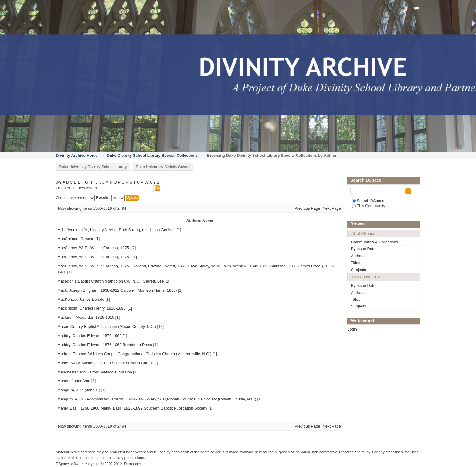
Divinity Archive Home (77, 155)
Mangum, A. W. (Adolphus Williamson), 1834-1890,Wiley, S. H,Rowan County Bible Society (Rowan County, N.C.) (157, 399)
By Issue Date (363, 249)
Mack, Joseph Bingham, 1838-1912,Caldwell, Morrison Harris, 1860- (117, 290)
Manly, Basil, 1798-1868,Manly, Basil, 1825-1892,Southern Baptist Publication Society (132, 408)
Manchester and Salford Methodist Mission (95, 372)
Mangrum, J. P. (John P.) (79, 390)
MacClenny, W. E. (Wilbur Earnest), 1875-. (94, 257)
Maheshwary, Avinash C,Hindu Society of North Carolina (107, 363)
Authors (358, 256)
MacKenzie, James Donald (81, 299)
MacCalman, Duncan (76, 239)
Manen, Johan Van (74, 381)
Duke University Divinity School (163, 167)
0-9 (59, 182)
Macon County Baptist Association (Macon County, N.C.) (107, 326)
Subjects (359, 270)
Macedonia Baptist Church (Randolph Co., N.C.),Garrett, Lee (110, 281)
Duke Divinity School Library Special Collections (152, 155)
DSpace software (70, 464)
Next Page (332, 208)
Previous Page (307, 208)
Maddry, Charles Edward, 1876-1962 (90, 336)
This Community (369, 206)
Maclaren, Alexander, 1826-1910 (86, 317)
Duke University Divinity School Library (93, 167)
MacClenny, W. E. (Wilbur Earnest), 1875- (94, 248)
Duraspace (133, 464)
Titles (356, 263)
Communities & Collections (374, 242)
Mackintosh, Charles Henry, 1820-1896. (92, 308)
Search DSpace (368, 201)
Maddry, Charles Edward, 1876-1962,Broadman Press (105, 345)
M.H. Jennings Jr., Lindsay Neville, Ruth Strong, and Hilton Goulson (116, 230)
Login (415, 7)
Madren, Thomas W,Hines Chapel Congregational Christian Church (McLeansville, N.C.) (134, 354)
